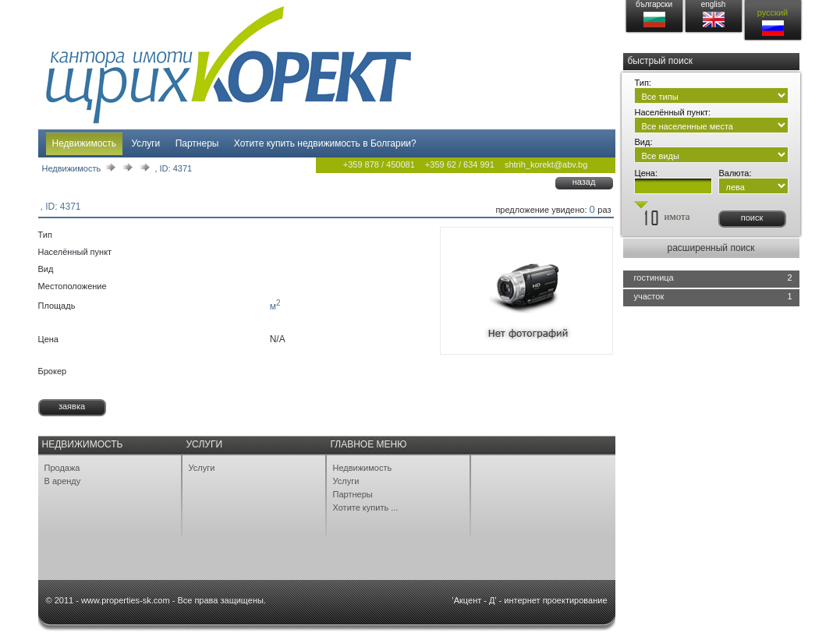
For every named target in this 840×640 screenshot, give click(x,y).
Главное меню (369, 444)
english (714, 4)
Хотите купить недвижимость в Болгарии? (325, 143)
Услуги (145, 143)
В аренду (63, 481)
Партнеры (197, 143)
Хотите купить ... (366, 507)
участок (649, 296)
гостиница (654, 278)
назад (584, 182)
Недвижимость (85, 143)
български (654, 4)
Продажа (62, 468)
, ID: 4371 (173, 168)
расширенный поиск (711, 248)
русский (773, 12)
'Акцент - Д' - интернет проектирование (530, 600)
